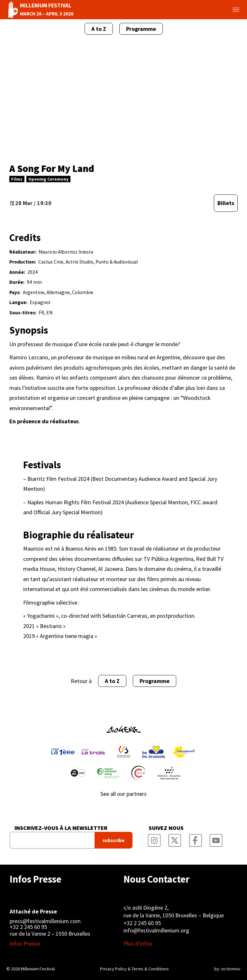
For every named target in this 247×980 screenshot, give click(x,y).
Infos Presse (36, 879)
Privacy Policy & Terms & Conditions (134, 969)
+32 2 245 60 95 (28, 927)
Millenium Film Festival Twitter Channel (175, 838)
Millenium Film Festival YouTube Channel (216, 838)
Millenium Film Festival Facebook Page (195, 838)
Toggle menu (228, 10)
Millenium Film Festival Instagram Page (154, 838)
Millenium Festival (38, 969)
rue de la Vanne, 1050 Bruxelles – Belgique (174, 915)
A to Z (99, 29)
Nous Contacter (156, 879)
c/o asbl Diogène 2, (146, 908)
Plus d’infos (138, 944)
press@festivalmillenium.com (45, 921)
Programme (141, 29)
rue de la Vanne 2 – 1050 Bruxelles (50, 934)
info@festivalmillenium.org (156, 930)
